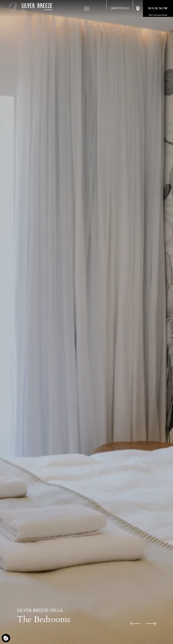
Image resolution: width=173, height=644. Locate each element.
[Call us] (120, 8)
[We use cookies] (6, 638)
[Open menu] (86, 9)
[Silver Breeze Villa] (31, 8)
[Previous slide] (135, 623)
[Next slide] (151, 623)
